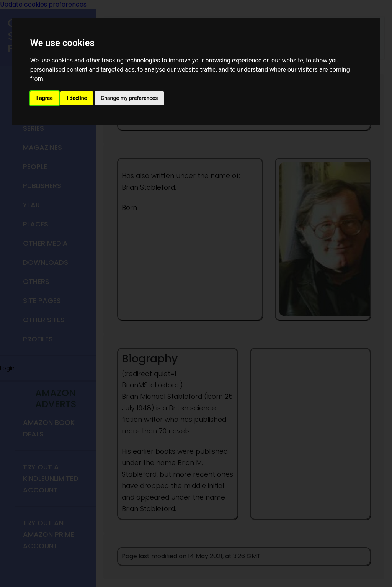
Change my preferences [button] (129, 98)
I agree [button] (45, 98)
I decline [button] (77, 98)
